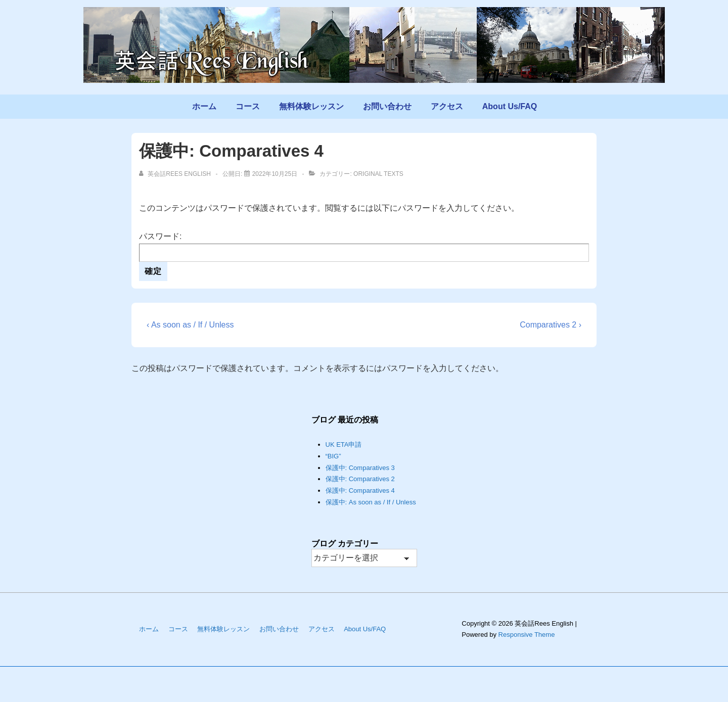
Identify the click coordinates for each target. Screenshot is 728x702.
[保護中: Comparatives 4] (275, 174)
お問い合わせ (387, 106)
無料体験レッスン (311, 106)
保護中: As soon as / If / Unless (371, 502)
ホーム (204, 106)
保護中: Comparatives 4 (360, 490)
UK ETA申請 (344, 444)
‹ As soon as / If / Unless (190, 325)
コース (248, 106)
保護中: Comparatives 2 (360, 479)
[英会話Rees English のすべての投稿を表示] (176, 174)
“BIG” (333, 456)
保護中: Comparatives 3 (360, 468)
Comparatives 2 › (551, 325)
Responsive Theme (527, 635)
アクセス (447, 106)
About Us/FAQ (510, 106)
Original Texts (378, 174)
